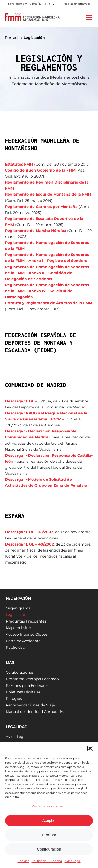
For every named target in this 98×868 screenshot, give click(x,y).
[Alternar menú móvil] (90, 17)
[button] (90, 748)
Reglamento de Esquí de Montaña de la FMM (48, 194)
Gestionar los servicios (48, 806)
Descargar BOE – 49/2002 (29, 544)
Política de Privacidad (47, 861)
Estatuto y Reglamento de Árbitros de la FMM (49, 303)
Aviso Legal (73, 861)
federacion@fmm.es (77, 4)
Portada (12, 38)
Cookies (23, 861)
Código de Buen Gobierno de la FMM (40, 170)
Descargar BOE (20, 401)
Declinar (49, 835)
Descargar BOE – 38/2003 (29, 532)
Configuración (49, 849)
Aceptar (49, 820)
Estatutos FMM (19, 164)
